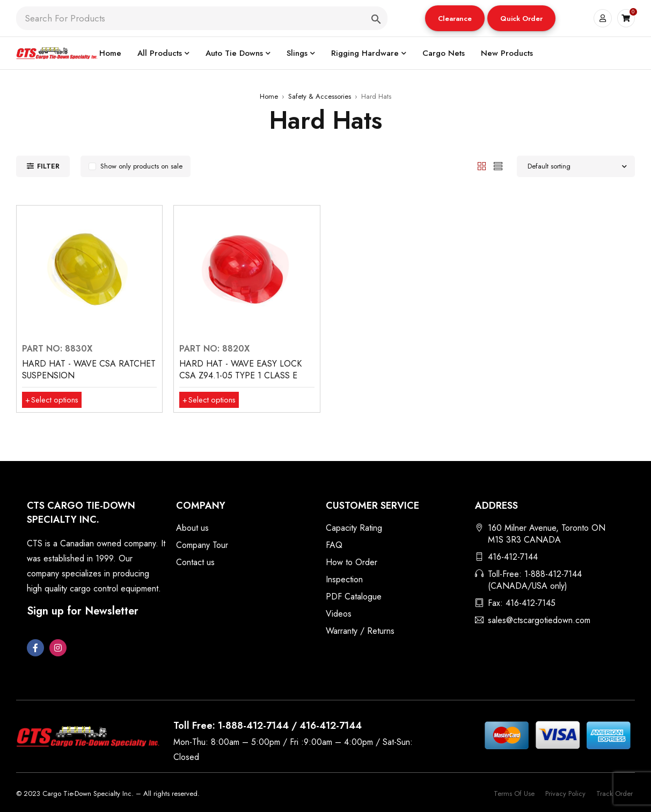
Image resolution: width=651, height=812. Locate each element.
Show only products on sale (141, 166)
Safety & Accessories (320, 96)
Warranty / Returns (360, 631)
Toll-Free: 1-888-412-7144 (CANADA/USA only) (535, 580)
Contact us (195, 562)
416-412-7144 (513, 557)
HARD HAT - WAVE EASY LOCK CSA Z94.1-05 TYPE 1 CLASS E (240, 370)
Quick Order (521, 19)
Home (269, 96)
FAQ (334, 545)
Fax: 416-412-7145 (522, 603)
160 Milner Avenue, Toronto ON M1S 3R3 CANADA (547, 534)
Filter (48, 166)
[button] (455, 18)
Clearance (455, 19)
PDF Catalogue (354, 597)
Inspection (344, 579)
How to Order (352, 562)
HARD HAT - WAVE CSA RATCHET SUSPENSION (89, 370)
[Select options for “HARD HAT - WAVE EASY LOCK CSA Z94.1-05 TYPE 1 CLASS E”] (211, 400)
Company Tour (202, 545)
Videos (339, 614)
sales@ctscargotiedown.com (539, 620)
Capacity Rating (354, 528)
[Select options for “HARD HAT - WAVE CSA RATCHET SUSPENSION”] (54, 400)
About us (192, 528)
